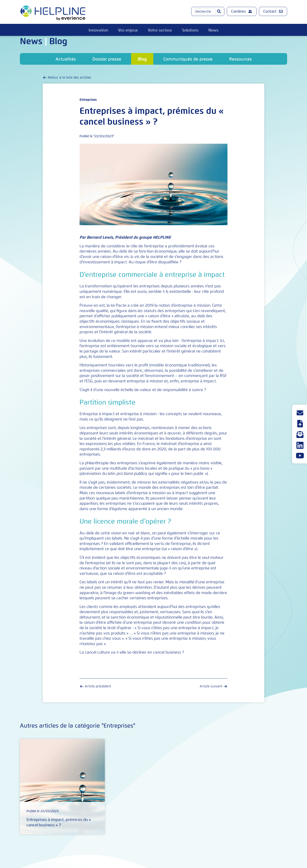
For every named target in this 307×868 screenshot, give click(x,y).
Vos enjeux (128, 30)
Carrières (242, 11)
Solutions (190, 30)
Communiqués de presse (188, 59)
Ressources (240, 59)
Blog (142, 59)
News (213, 30)
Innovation (98, 30)
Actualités (66, 59)
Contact (273, 11)
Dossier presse (107, 59)
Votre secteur (160, 30)
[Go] (219, 11)
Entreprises (88, 100)
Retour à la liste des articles (69, 77)
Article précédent (98, 686)
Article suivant (211, 686)
